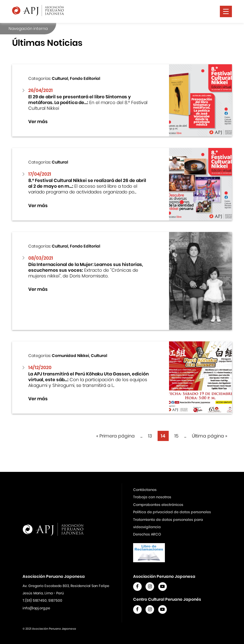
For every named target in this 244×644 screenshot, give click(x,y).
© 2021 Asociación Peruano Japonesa (49, 629)
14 (163, 436)
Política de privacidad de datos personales (172, 512)
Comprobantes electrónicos (158, 505)
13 (150, 436)
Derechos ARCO (147, 534)
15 (176, 436)
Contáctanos (145, 490)
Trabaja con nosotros (152, 497)
